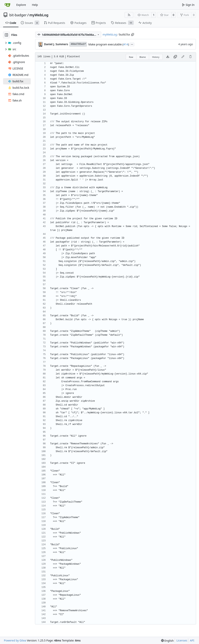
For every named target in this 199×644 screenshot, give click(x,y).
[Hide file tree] (6, 35)
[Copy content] (175, 57)
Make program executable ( (106, 44)
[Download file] (168, 57)
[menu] (167, 641)
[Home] (7, 5)
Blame (143, 57)
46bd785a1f (78, 44)
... (132, 44)
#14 (126, 44)
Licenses (182, 640)
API (192, 640)
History (156, 57)
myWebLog (39, 15)
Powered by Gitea (15, 640)
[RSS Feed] (129, 15)
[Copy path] (133, 35)
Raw (131, 57)
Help (35, 5)
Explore (21, 5)
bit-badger (18, 15)
